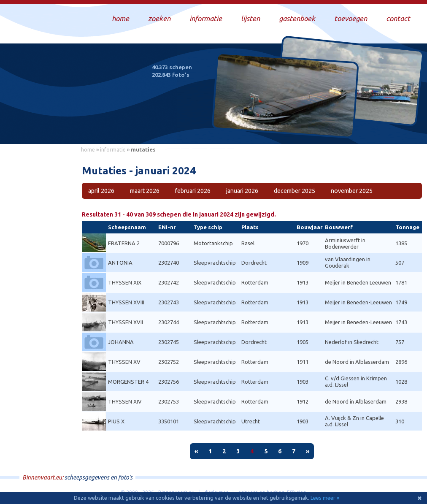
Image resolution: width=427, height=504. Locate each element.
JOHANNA (121, 342)
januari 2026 (242, 191)
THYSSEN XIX (125, 282)
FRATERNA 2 (124, 243)
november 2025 (352, 191)
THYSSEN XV (124, 362)
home (88, 149)
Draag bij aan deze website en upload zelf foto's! (349, 129)
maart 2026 (145, 191)
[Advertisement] (38, 283)
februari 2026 (193, 191)
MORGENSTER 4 (128, 382)
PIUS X (116, 421)
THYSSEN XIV (125, 401)
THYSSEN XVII (126, 322)
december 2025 (295, 191)
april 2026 (101, 191)
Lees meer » (325, 498)
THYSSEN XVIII (126, 302)
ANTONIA (120, 263)
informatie (113, 149)
